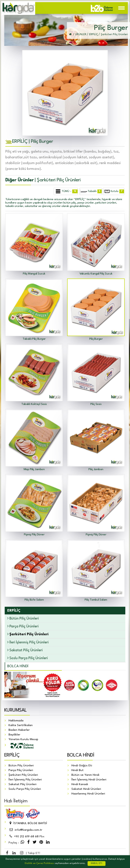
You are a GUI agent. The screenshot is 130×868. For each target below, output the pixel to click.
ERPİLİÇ (12, 755)
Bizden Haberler (19, 730)
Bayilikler (14, 735)
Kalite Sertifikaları (21, 725)
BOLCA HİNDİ (18, 666)
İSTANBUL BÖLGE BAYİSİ (28, 823)
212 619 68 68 (26, 836)
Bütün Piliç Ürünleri (23, 618)
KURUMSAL (16, 710)
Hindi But (77, 770)
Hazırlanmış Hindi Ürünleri (88, 794)
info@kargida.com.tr (25, 830)
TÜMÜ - (66, 191)
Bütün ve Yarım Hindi (85, 775)
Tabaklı (91, 191)
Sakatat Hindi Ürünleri (86, 789)
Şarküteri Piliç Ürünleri (23, 775)
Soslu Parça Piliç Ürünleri (27, 658)
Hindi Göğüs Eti (82, 765)
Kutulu (114, 191)
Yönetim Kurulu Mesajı (23, 739)
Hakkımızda (16, 721)
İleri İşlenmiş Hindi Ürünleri (89, 780)
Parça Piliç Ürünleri (23, 626)
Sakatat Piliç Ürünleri (25, 650)
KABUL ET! (97, 863)
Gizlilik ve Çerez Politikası (39, 863)
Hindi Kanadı (80, 784)
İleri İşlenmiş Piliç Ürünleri (28, 642)
